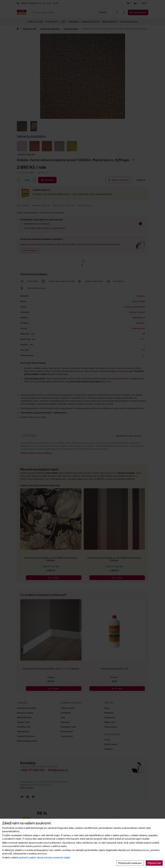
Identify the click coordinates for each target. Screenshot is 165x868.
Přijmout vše (154, 863)
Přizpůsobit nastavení (130, 863)
